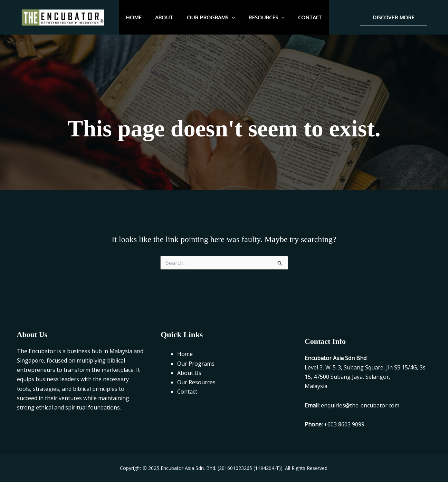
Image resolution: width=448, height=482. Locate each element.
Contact (304, 17)
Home (140, 17)
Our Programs (211, 17)
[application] (232, 17)
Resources (263, 17)
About (168, 17)
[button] (394, 17)
